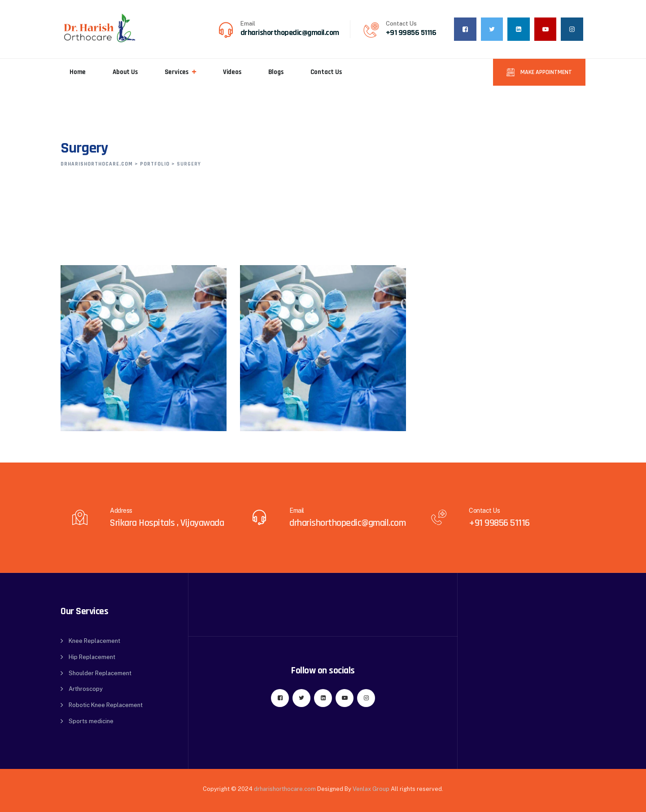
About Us (125, 72)
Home (78, 72)
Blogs (276, 72)
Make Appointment (546, 72)
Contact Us (326, 72)
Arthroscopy (86, 689)
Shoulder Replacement (100, 673)
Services (177, 72)
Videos (232, 72)
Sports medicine (91, 721)
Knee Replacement (94, 641)
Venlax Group (371, 789)
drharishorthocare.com (285, 789)
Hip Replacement (92, 657)
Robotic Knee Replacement (106, 705)
